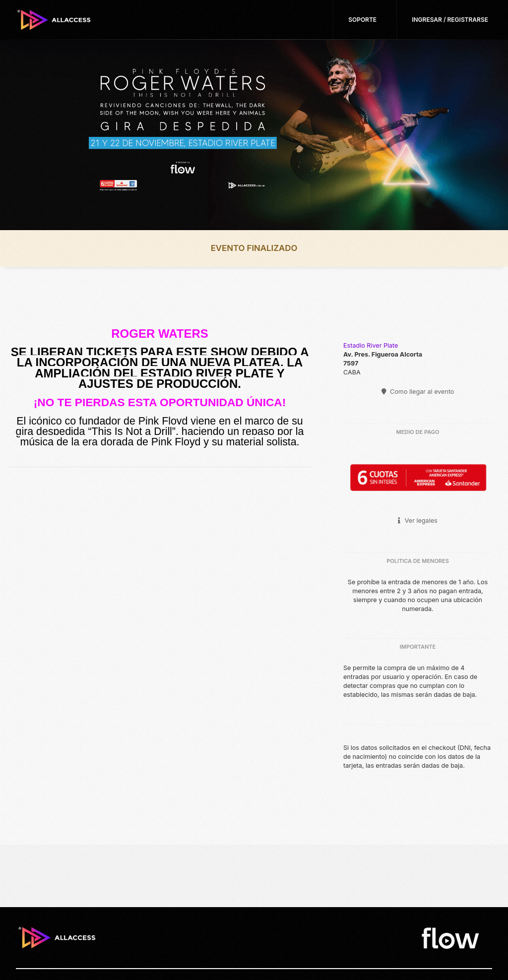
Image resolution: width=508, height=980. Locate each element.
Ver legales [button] (417, 521)
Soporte (362, 20)
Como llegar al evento (418, 392)
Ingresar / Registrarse (450, 20)
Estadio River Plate (371, 345)
